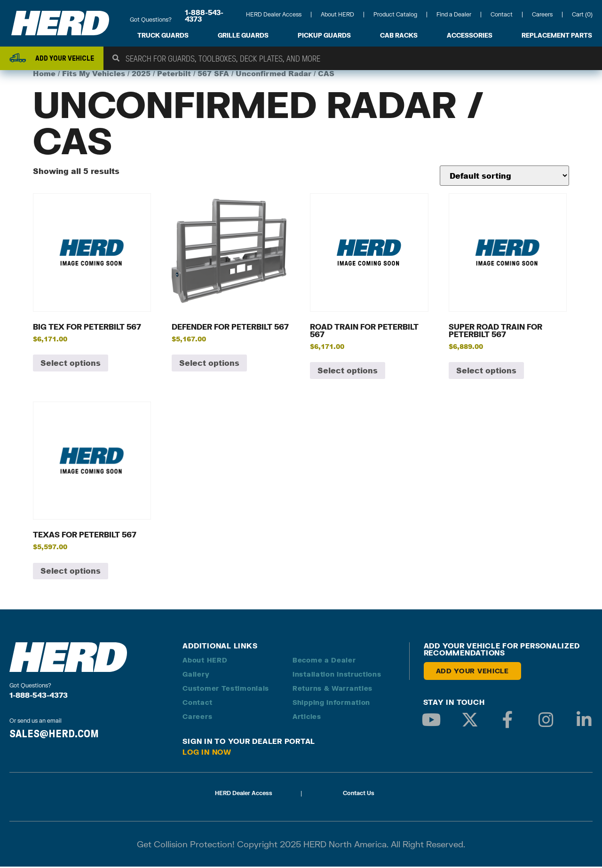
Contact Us (359, 794)
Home (44, 75)
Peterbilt (174, 75)
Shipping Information (331, 704)
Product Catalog (395, 14)
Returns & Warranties (333, 690)
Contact (502, 14)
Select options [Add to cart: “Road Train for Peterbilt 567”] (348, 372)
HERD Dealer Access (274, 14)
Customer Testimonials (226, 690)
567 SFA (213, 75)
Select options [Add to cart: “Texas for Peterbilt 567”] (71, 572)
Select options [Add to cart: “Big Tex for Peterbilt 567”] (71, 364)
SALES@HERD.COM (54, 734)
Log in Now (207, 753)
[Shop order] (504, 177)
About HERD (337, 14)
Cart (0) (582, 14)
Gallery (196, 675)
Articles (307, 718)
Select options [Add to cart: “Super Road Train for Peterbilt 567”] (486, 372)
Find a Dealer (454, 14)
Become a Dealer (324, 661)
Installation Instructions (337, 675)
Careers (542, 14)
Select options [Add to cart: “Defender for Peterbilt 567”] (209, 364)
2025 (141, 75)
